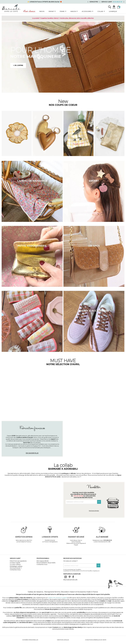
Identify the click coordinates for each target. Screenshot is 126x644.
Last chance (29, 12)
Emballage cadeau (16, 566)
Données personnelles (30, 640)
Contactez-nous (15, 570)
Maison (73, 11)
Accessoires (87, 11)
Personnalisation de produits (46, 563)
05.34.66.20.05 (117, 2)
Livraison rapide (15, 563)
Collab (100, 11)
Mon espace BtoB (43, 561)
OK (99, 502)
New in (42, 11)
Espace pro (94, 2)
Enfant (51, 11)
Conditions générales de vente (96, 640)
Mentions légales (94, 511)
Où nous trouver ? (16, 568)
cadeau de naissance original (57, 598)
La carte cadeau (15, 564)
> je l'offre (18, 65)
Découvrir (94, 453)
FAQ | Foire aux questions (18, 561)
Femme (62, 11)
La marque (113, 11)
